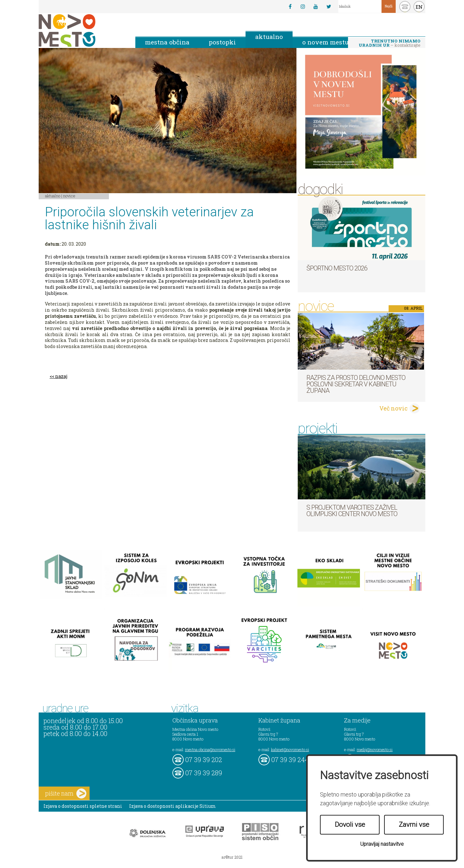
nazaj (61, 376)
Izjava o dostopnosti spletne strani (83, 806)
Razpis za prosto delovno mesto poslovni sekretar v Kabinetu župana (356, 384)
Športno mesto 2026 (337, 268)
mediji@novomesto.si (375, 750)
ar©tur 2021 (232, 857)
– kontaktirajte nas (390, 43)
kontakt (405, 7)
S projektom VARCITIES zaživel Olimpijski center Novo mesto (352, 511)
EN (419, 7)
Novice (69, 196)
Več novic (393, 408)
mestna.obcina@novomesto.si (210, 750)
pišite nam (66, 793)
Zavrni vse (414, 825)
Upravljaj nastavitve (382, 844)
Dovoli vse (350, 825)
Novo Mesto (82, 30)
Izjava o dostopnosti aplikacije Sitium (173, 806)
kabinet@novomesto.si (290, 750)
